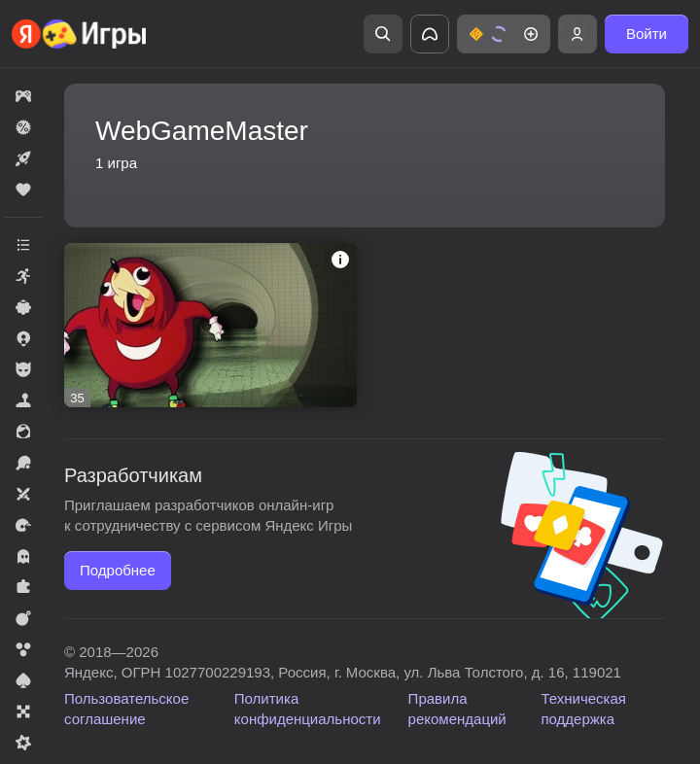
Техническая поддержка (583, 709)
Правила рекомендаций (457, 709)
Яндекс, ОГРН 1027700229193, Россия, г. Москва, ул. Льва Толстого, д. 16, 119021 (343, 672)
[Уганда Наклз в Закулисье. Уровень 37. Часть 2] (210, 325)
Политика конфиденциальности (308, 709)
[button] (504, 34)
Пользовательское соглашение (126, 709)
